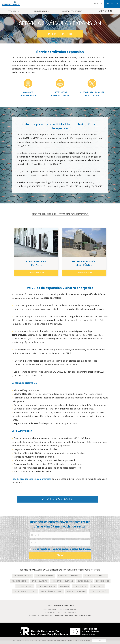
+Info (88, 641)
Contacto (96, 570)
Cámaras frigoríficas (72, 11)
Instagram (69, 605)
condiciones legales (59, 549)
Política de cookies (85, 615)
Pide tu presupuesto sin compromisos (32, 479)
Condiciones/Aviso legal (60, 615)
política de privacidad (81, 549)
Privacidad (73, 615)
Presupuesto (84, 570)
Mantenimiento (106, 11)
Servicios (12, 11)
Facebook (59, 605)
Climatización (40, 11)
